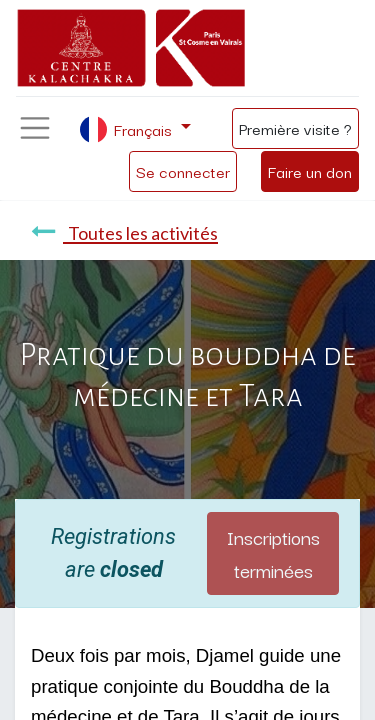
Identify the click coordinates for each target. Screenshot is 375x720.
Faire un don (310, 171)
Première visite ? (295, 128)
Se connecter (183, 171)
